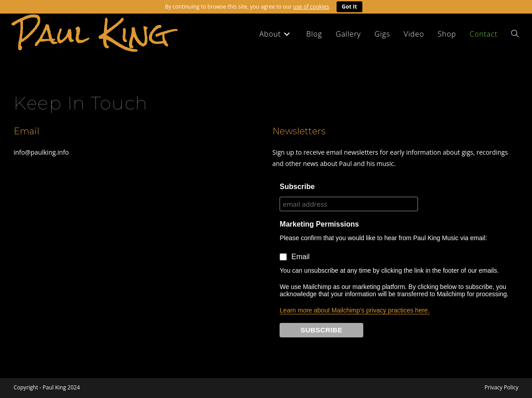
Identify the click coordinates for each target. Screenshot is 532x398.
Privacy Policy (501, 387)
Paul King (92, 34)
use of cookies (311, 7)
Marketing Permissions (319, 224)
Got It (350, 7)
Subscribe (297, 187)
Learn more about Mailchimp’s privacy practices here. (354, 310)
